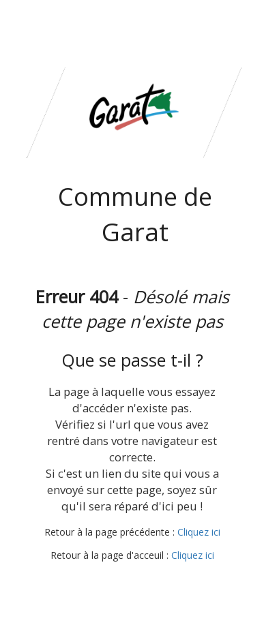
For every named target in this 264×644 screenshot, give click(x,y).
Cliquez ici (199, 532)
